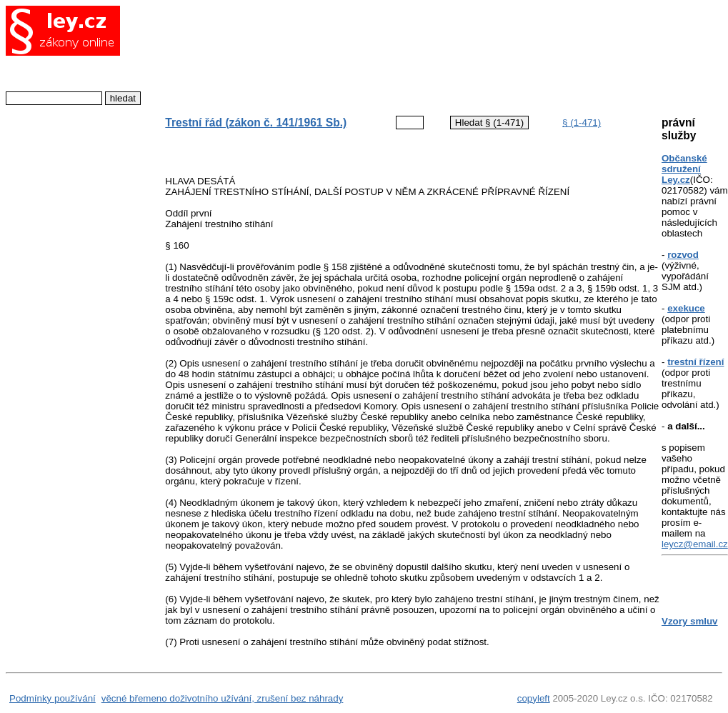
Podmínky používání (53, 698)
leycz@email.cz (695, 544)
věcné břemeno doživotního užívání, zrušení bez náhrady (223, 698)
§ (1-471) (582, 123)
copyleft (534, 698)
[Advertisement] (402, 54)
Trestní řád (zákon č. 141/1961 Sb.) (256, 123)
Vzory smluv (690, 621)
